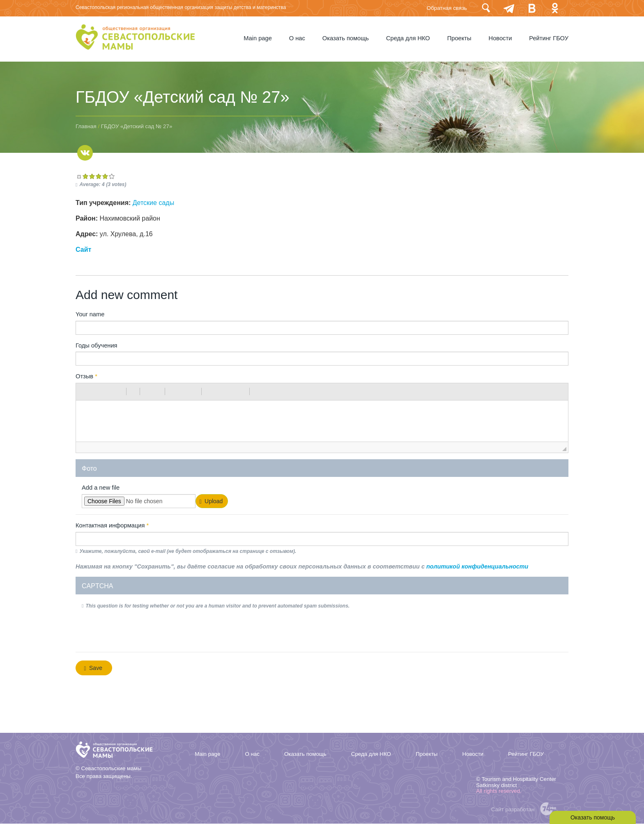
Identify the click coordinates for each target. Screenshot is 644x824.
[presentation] (144, 630)
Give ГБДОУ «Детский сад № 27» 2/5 (92, 176)
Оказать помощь (346, 38)
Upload (211, 501)
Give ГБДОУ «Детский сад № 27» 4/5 (105, 176)
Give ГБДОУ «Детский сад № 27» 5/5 (112, 176)
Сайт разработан (513, 809)
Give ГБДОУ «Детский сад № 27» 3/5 (99, 176)
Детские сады (153, 203)
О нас (297, 38)
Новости (500, 38)
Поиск (486, 8)
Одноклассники (555, 8)
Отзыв (86, 376)
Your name (90, 314)
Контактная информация (112, 525)
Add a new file (101, 488)
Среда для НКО (408, 38)
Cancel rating (79, 176)
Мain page (258, 38)
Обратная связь (447, 8)
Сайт (83, 250)
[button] (85, 391)
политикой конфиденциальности (477, 566)
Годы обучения (97, 345)
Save (93, 668)
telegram (509, 8)
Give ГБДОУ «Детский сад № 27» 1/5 (85, 176)
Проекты (459, 38)
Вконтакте (532, 8)
